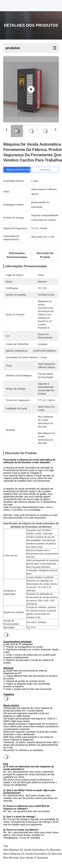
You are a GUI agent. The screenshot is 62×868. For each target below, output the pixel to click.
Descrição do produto (45, 255)
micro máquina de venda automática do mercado (33, 854)
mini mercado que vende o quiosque (26, 858)
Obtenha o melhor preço (19, 170)
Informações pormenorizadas (17, 255)
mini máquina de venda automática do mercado (32, 850)
